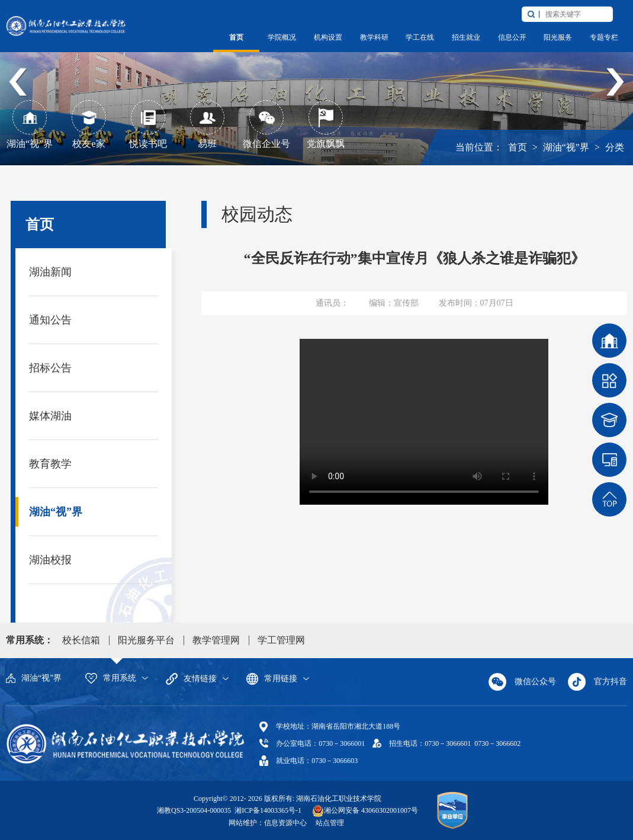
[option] (316, 83)
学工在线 (420, 37)
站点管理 (330, 823)
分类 (615, 147)
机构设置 (328, 37)
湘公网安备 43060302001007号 (371, 810)
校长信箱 (81, 640)
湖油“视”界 (566, 147)
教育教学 (50, 464)
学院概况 (282, 37)
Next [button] (615, 83)
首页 (236, 37)
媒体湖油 (50, 416)
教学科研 (374, 37)
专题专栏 (604, 37)
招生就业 (466, 37)
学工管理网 (281, 640)
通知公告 (50, 320)
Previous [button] (18, 83)
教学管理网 (216, 640)
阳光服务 (558, 37)
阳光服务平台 (146, 640)
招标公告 (50, 368)
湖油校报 (50, 560)
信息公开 (512, 37)
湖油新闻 (50, 272)
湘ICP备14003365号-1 (267, 810)
